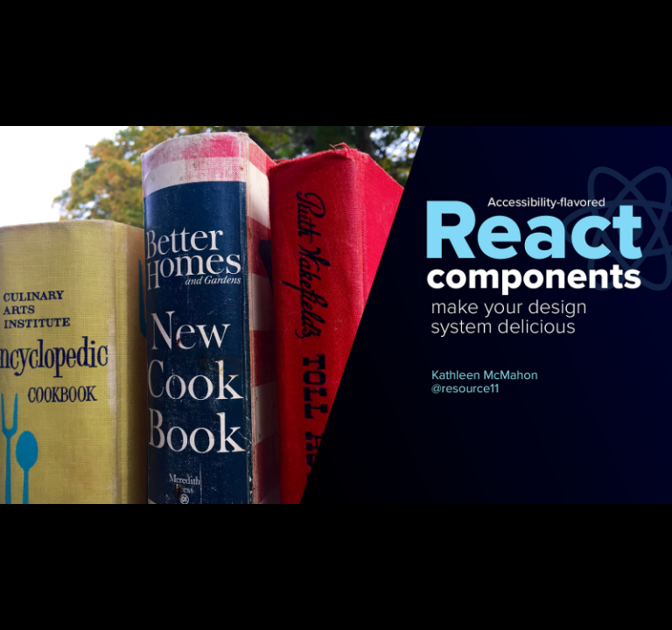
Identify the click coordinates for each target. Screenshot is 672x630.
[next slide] (641, 591)
